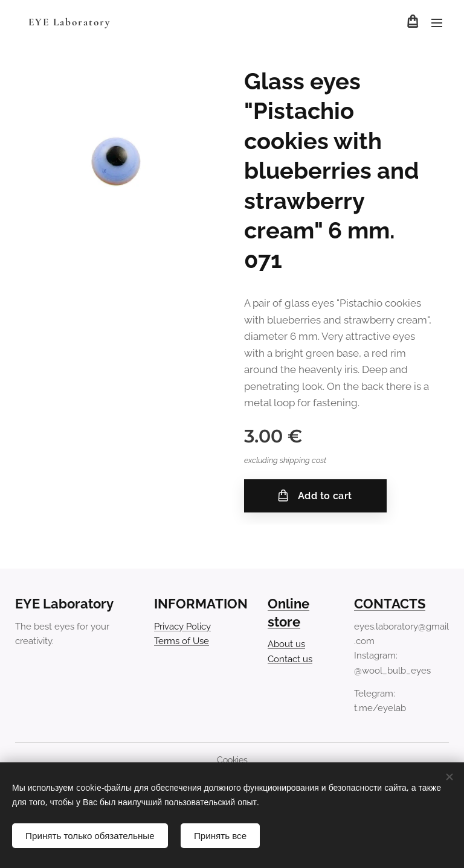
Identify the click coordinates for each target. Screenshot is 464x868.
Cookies (232, 760)
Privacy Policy (182, 627)
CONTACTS (390, 604)
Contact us (290, 659)
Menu (437, 23)
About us (286, 645)
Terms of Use (182, 641)
